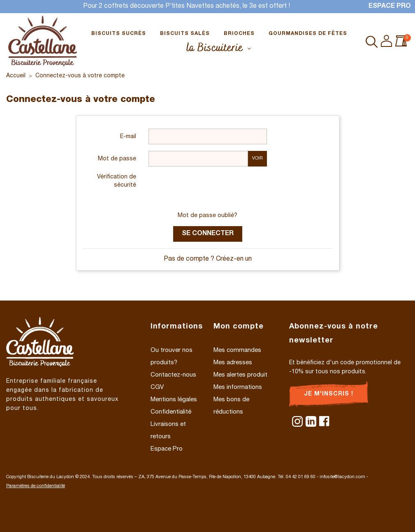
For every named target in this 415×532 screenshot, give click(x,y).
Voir (257, 158)
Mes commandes (237, 350)
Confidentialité (171, 412)
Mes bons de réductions (231, 406)
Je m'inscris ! (329, 394)
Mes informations (238, 387)
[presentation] (211, 189)
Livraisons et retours (168, 431)
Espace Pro (390, 7)
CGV (157, 387)
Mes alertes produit (240, 375)
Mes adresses (233, 363)
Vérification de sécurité (117, 181)
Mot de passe (117, 159)
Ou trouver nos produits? (172, 357)
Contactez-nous (173, 375)
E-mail (128, 137)
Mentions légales (174, 400)
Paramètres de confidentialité (36, 486)
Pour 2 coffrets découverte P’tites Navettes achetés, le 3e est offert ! (187, 7)
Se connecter (208, 234)
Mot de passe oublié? (207, 216)
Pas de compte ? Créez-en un (208, 259)
